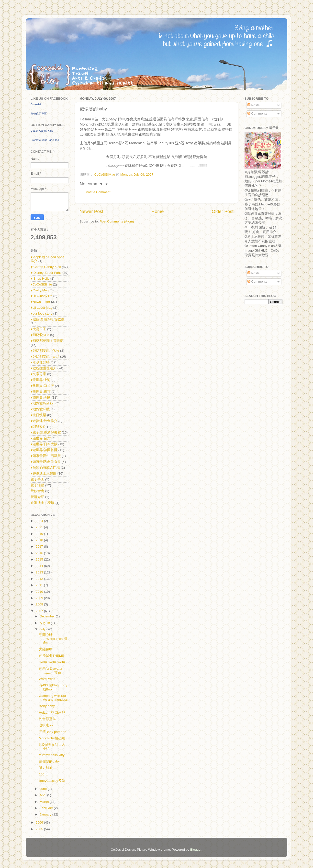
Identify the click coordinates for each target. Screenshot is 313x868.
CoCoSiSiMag (105, 175)
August (45, 623)
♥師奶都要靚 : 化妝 (45, 351)
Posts (254, 105)
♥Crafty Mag (40, 290)
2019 (40, 534)
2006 (40, 822)
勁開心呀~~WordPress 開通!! (53, 639)
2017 (40, 546)
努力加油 (46, 768)
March (45, 802)
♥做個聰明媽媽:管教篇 (47, 319)
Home (157, 211)
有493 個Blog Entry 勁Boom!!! (53, 687)
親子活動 (37, 485)
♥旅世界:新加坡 (42, 386)
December (48, 616)
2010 (40, 592)
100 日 (44, 774)
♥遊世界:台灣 (41, 438)
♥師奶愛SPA (40, 335)
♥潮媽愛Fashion (43, 403)
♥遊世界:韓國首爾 (44, 450)
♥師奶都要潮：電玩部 (47, 341)
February (47, 808)
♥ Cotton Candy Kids (46, 267)
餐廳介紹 (37, 497)
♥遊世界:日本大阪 (44, 444)
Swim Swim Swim (52, 662)
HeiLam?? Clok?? (52, 713)
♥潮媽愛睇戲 (40, 409)
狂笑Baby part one (53, 732)
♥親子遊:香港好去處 (46, 432)
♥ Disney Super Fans (46, 273)
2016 (40, 553)
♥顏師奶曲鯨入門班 (45, 468)
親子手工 (37, 479)
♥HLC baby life (41, 296)
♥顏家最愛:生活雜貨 (46, 456)
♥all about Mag (41, 308)
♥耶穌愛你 (38, 427)
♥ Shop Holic (40, 279)
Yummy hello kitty (52, 755)
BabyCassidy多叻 (52, 781)
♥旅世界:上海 (41, 380)
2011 (40, 585)
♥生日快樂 (38, 415)
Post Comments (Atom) (117, 221)
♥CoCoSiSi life (41, 284)
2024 (40, 521)
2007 (40, 611)
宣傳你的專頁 (39, 114)
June (44, 789)
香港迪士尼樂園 (43, 503)
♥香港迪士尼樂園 (44, 473)
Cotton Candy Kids (42, 131)
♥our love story (41, 313)
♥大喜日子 (38, 329)
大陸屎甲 (46, 649)
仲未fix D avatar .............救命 (51, 671)
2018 (40, 540)
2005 (40, 829)
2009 (40, 598)
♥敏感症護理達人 (44, 368)
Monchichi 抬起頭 (52, 738)
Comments (257, 113)
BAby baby (47, 706)
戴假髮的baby (49, 761)
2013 (40, 572)
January (46, 814)
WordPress (47, 679)
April (43, 795)
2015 (40, 559)
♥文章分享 (38, 374)
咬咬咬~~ (46, 725)
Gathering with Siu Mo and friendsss (53, 698)
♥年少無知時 (40, 362)
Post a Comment (98, 192)
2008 (40, 604)
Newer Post (91, 211)
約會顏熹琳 (47, 719)
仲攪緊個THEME (51, 656)
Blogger (196, 850)
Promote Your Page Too (45, 140)
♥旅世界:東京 (41, 392)
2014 (40, 566)
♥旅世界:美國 (41, 397)
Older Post (223, 211)
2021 (40, 527)
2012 (40, 579)
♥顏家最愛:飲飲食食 (46, 462)
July (43, 629)
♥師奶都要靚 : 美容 (45, 356)
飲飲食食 (37, 491)
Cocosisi (36, 104)
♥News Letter (40, 302)
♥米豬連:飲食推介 (44, 421)
